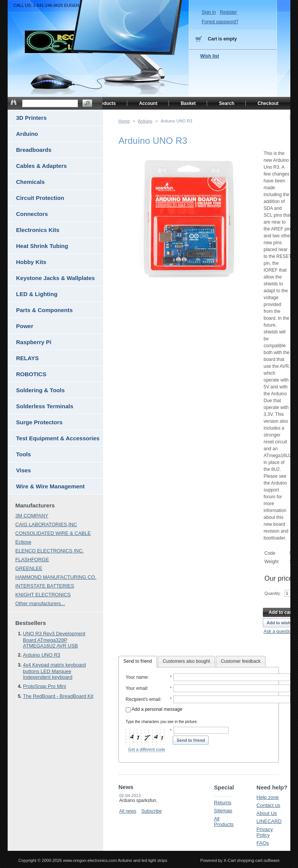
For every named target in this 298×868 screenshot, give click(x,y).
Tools (23, 454)
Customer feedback (241, 661)
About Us (266, 813)
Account (148, 103)
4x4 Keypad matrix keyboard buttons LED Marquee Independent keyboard (54, 671)
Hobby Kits (31, 262)
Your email (136, 688)
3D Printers (31, 118)
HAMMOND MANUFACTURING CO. (56, 577)
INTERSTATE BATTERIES (45, 586)
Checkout (268, 103)
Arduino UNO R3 (42, 655)
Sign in (209, 12)
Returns (223, 803)
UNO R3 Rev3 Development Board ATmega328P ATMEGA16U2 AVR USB (54, 640)
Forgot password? (220, 22)
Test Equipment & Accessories (58, 438)
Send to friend (138, 661)
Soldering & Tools (40, 390)
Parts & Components (44, 310)
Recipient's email (143, 699)
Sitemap (223, 811)
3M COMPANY (32, 516)
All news (128, 811)
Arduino (145, 121)
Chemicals (30, 182)
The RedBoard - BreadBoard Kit (58, 696)
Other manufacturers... (40, 603)
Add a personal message (154, 709)
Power (25, 326)
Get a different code (147, 749)
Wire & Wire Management (50, 486)
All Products (224, 821)
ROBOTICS (31, 374)
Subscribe (151, 811)
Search (227, 103)
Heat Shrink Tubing (42, 246)
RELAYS (27, 358)
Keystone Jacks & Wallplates (55, 278)
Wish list (210, 56)
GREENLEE (29, 568)
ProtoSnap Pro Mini (45, 686)
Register (228, 12)
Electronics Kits (38, 230)
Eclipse (23, 542)
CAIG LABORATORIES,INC (46, 524)
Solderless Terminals (45, 406)
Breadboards (34, 150)
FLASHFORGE (32, 560)
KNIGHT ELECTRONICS (43, 595)
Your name (137, 677)
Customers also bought (186, 661)
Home (124, 121)
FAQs (263, 843)
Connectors (32, 214)
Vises (23, 470)
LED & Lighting (37, 294)
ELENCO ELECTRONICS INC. (49, 551)
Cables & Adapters (41, 166)
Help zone (268, 797)
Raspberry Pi (34, 342)
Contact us (268, 805)
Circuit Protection (40, 198)
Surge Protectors (39, 422)
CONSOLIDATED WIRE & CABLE (53, 533)
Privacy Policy (265, 832)
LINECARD (269, 821)
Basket (188, 103)
